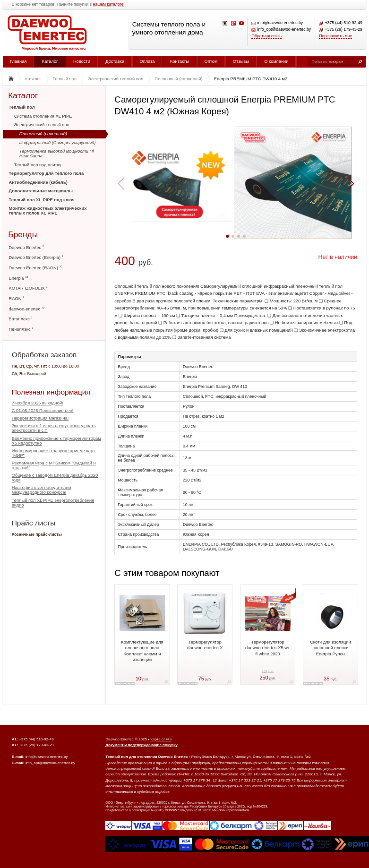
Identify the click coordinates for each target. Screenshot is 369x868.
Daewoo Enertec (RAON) (36, 268)
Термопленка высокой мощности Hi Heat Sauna (57, 154)
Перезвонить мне (335, 36)
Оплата (147, 61)
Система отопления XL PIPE (43, 116)
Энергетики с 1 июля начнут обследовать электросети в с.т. (54, 428)
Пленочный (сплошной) (43, 134)
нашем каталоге (108, 4)
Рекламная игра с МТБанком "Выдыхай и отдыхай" (54, 465)
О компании (276, 61)
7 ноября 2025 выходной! (38, 403)
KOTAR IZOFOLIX (28, 288)
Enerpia (19, 278)
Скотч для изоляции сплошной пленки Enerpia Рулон (330, 648)
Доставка (115, 61)
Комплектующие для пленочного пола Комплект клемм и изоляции (142, 651)
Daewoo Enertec (26, 247)
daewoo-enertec (27, 309)
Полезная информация (51, 392)
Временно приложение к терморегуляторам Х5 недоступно (56, 441)
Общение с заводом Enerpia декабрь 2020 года (55, 478)
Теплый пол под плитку (38, 165)
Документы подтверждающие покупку (142, 745)
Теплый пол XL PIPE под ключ (42, 200)
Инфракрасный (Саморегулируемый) (58, 143)
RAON (17, 298)
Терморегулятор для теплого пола (47, 173)
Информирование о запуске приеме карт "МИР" (54, 453)
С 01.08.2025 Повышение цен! (43, 411)
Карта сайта (161, 739)
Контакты (180, 61)
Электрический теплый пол (42, 125)
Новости (82, 61)
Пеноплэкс (21, 329)
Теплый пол (22, 107)
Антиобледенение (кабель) (38, 182)
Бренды (23, 234)
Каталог (50, 61)
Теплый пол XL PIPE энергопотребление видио (53, 503)
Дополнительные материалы (41, 191)
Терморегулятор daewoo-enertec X (205, 645)
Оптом (211, 61)
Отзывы (241, 61)
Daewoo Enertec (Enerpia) (36, 257)
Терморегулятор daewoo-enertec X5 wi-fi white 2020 (268, 648)
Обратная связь (266, 36)
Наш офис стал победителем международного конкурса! (42, 490)
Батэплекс (21, 319)
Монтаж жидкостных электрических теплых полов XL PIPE (48, 211)
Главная (18, 61)
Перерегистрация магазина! (40, 418)
